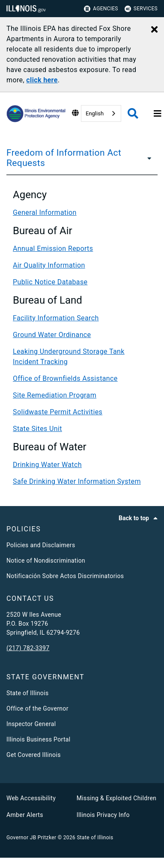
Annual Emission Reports (53, 249)
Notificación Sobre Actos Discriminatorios (65, 576)
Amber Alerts (25, 815)
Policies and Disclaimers (41, 545)
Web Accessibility (31, 798)
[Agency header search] (133, 113)
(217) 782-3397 (28, 648)
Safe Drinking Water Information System (77, 481)
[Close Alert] (154, 30)
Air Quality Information (49, 265)
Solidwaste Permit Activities (58, 412)
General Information (45, 212)
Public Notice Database (50, 282)
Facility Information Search (56, 318)
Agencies (101, 9)
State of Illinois (27, 693)
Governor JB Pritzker (31, 838)
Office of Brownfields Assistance (65, 378)
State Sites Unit (37, 429)
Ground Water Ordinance (52, 335)
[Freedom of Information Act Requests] (148, 158)
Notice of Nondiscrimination (46, 561)
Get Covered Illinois (34, 755)
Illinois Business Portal (39, 739)
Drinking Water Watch (47, 465)
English (95, 113)
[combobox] (101, 113)
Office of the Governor (37, 708)
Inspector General (31, 724)
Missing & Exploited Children (116, 798)
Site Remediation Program (55, 395)
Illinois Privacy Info (103, 815)
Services (141, 9)
